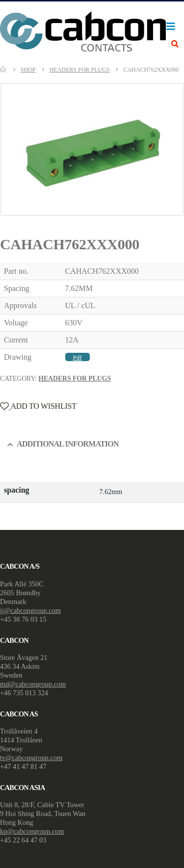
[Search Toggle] (175, 44)
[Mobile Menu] (173, 26)
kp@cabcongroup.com (32, 831)
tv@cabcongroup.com (31, 758)
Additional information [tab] (67, 444)
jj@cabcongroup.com (30, 610)
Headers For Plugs (75, 379)
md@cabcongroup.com (33, 684)
